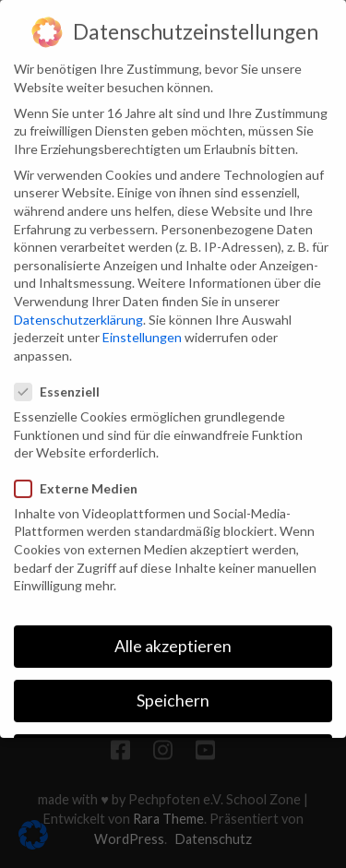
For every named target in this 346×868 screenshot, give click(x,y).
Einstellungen (142, 320)
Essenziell (63, 374)
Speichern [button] (173, 683)
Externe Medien (82, 470)
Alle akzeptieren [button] (173, 628)
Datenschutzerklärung (78, 301)
